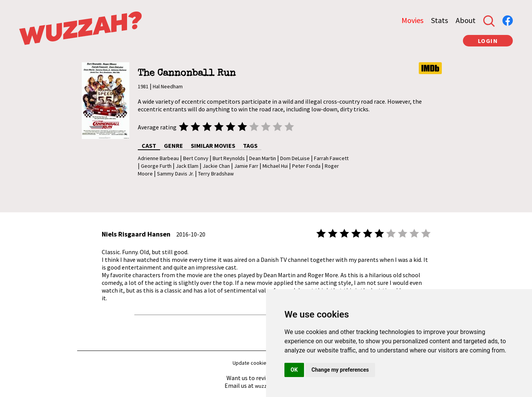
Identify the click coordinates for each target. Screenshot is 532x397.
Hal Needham (168, 86)
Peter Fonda (306, 166)
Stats (439, 20)
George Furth (156, 166)
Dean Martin (263, 158)
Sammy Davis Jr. (175, 174)
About (466, 20)
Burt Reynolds (229, 158)
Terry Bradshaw (216, 174)
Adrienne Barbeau (158, 158)
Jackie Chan (216, 166)
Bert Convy (196, 158)
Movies (412, 20)
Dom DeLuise (295, 158)
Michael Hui (275, 166)
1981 (143, 86)
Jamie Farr (246, 166)
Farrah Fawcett (331, 158)
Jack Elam (187, 166)
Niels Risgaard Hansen (136, 234)
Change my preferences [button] (340, 370)
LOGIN (488, 41)
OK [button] (294, 370)
